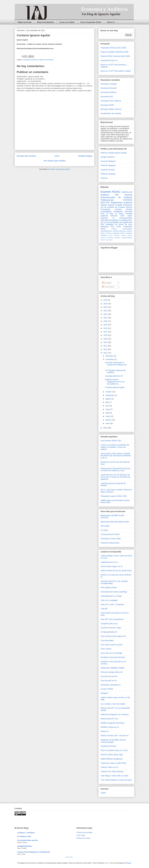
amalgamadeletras (25, 846)
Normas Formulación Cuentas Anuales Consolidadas (116, 209)
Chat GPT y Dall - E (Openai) (112, 604)
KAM (130, 222)
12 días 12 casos (115, 214)
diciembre (110, 356)
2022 (106, 314)
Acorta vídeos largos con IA (112, 566)
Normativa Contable (109, 84)
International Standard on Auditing (114, 220)
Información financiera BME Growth (115, 522)
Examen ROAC (111, 192)
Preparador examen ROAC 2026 (114, 496)
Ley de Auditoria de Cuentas (113, 207)
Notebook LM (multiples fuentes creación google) (113, 741)
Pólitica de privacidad (84, 832)
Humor (111, 235)
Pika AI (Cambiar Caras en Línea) (114, 750)
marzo (108, 416)
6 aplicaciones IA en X (109, 562)
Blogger (128, 863)
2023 (106, 311)
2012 (106, 349)
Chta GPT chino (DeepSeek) (112, 619)
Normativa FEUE (107, 105)
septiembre (110, 395)
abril (107, 413)
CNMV (103, 793)
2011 (106, 353)
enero (108, 423)
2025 (106, 304)
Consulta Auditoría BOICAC (116, 215)
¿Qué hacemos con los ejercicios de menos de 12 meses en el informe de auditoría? (115, 477)
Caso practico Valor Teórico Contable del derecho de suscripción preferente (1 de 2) (116, 456)
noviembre (110, 359)
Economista (49, 60)
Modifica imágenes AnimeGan (113, 723)
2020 (106, 321)
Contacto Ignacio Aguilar (115, 387)
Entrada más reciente (26, 156)
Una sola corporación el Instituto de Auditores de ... (116, 365)
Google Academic (108, 157)
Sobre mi (111, 22)
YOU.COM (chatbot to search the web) (116, 780)
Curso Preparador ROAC (91, 22)
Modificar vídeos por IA (110, 727)
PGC (102, 214)
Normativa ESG (107, 97)
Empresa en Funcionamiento (116, 218)
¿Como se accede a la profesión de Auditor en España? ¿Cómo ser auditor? (115, 447)
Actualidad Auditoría (30, 60)
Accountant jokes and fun (28, 840)
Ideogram (104, 693)
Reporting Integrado (113, 238)
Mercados (104, 227)
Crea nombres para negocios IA (113, 636)
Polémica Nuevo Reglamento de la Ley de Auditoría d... (115, 382)
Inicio (57, 156)
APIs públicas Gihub (109, 588)
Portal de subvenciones (110, 543)
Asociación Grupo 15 (109, 60)
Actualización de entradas (111, 113)
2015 (106, 339)
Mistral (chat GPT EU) (109, 719)
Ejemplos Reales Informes (111, 109)
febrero (109, 420)
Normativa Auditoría (108, 92)
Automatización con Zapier (111, 596)
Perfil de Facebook (108, 174)
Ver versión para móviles (55, 161)
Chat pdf (104, 609)
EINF (123, 216)
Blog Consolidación (45, 22)
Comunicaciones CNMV (110, 534)
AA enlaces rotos (24, 836)
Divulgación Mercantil (123, 211)
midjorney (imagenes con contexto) (115, 714)
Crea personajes (107, 640)
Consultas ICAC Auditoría (111, 101)
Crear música (106, 649)
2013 (106, 346)
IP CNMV (104, 530)
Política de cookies (83, 838)
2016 (106, 335)
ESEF (130, 216)
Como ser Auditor (67, 22)
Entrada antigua (85, 156)
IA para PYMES (107, 689)
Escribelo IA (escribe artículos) (113, 657)
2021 (106, 318)
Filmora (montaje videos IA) (112, 672)
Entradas (107, 283)
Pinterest (104, 178)
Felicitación (128, 205)
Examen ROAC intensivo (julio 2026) (115, 56)
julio (107, 402)
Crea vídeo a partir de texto (111, 645)
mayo (108, 409)
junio (108, 406)
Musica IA (104, 731)
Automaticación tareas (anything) (114, 592)
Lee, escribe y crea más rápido (113, 704)
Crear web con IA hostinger (111, 653)
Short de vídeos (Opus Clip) (112, 755)
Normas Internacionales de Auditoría (116, 196)
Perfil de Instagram (108, 165)
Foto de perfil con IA (109, 681)
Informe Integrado (113, 233)
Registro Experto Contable (111, 205)
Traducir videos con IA (109, 767)
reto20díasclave (106, 231)
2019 (106, 325)
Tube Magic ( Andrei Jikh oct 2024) (114, 776)
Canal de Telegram (108, 161)
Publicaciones (107, 200)
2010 (106, 428)
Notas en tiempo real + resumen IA (115, 736)
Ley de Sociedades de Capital (116, 222)
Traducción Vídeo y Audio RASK (113, 763)
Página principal (24, 22)
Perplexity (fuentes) (108, 746)
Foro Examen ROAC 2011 (111, 441)
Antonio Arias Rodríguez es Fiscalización (34, 852)
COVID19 (128, 200)
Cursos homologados (122, 229)
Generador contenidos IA (111, 685)
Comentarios (108, 287)
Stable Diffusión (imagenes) (112, 759)
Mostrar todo (69, 857)
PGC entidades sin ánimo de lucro (116, 224)
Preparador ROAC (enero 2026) (113, 48)
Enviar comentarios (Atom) (60, 169)
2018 (106, 328)
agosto (108, 399)
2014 (106, 342)
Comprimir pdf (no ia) (109, 624)
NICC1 (123, 233)
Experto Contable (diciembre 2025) (115, 52)
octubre (109, 392)
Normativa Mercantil (109, 88)
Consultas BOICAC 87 (114, 376)
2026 (106, 300)
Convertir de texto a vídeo (111, 628)
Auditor (41, 60)
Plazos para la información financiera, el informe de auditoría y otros (116, 470)
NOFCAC (105, 203)
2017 (106, 332)
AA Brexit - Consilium (26, 833)
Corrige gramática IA (109, 632)
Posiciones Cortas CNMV (111, 539)
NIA (117, 195)
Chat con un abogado (109, 600)
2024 (106, 307)
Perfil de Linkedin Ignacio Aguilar (114, 153)
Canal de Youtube (108, 170)
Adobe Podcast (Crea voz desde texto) (116, 571)
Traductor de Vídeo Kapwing (112, 771)
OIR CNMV (105, 526)
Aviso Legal (81, 835)
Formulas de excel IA (109, 676)
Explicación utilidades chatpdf (112, 668)
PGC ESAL (116, 227)
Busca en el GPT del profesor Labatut (116, 71)
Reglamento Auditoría (122, 203)
